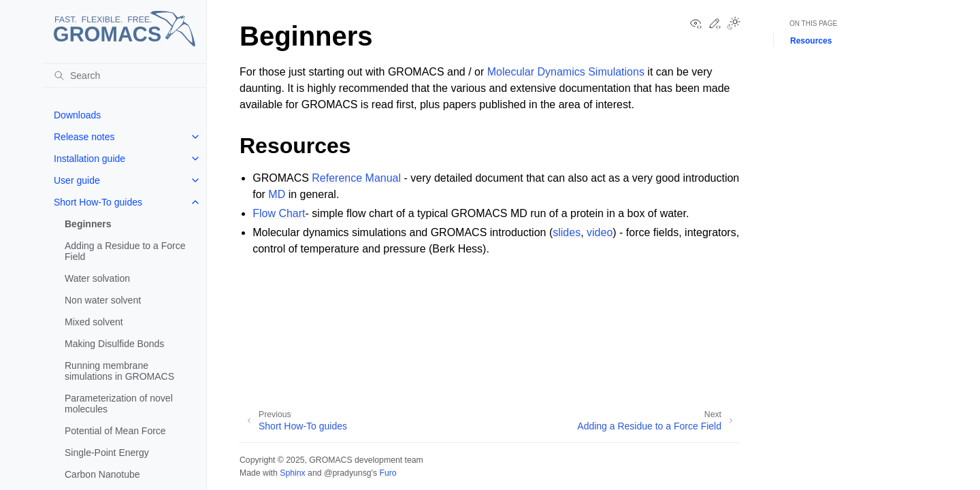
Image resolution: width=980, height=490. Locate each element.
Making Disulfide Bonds (114, 344)
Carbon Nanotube (102, 474)
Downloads (77, 115)
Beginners (88, 224)
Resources (811, 41)
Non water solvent (103, 300)
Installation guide (89, 159)
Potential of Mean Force (115, 431)
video (600, 232)
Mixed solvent (94, 322)
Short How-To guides (98, 202)
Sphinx (292, 473)
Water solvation (97, 278)
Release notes (84, 137)
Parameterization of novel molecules (119, 404)
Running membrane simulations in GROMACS (119, 371)
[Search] (125, 76)
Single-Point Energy (107, 453)
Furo (388, 473)
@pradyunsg (348, 473)
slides (567, 232)
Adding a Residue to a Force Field (125, 251)
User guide (77, 180)
